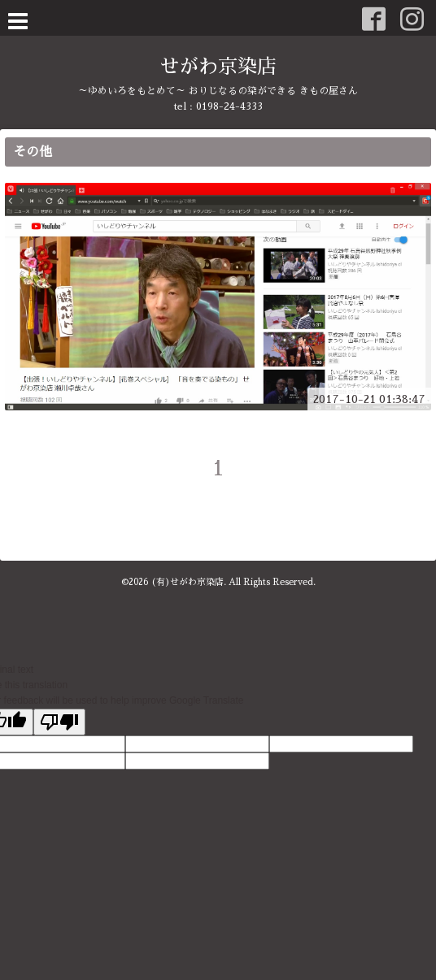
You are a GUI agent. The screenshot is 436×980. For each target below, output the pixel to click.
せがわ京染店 (218, 67)
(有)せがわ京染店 (187, 582)
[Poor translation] (59, 722)
